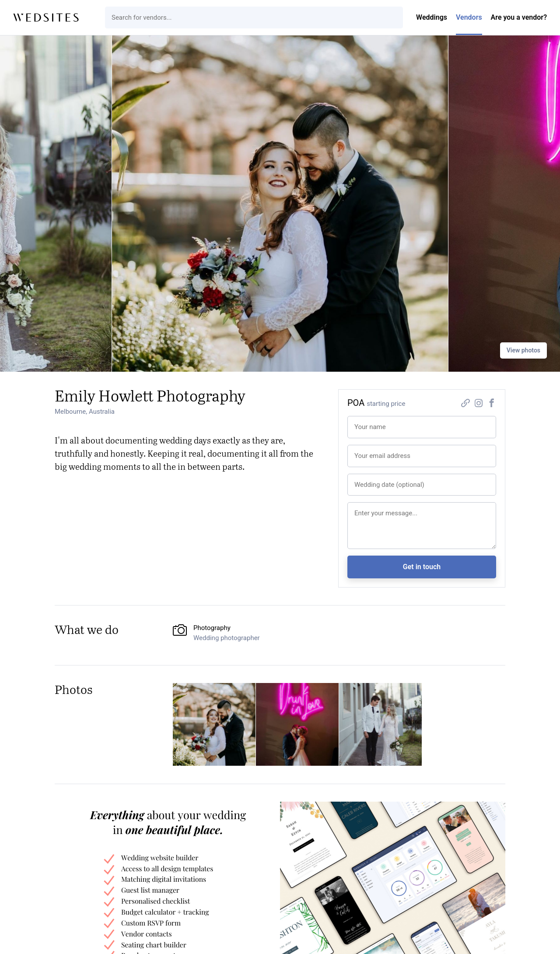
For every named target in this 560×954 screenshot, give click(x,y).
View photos (523, 350)
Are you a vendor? (519, 17)
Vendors (469, 17)
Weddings (432, 17)
